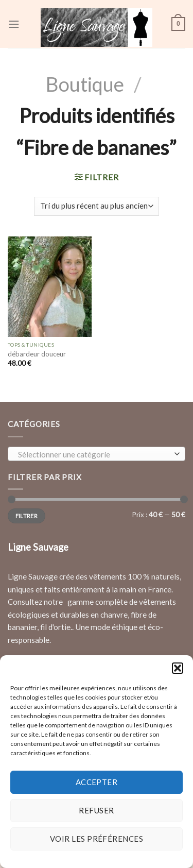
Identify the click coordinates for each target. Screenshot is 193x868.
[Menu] (14, 24)
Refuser (96, 810)
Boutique (85, 84)
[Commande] (97, 206)
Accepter (97, 782)
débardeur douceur (37, 354)
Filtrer (27, 516)
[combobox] (97, 454)
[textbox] (94, 454)
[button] (178, 668)
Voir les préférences (97, 839)
